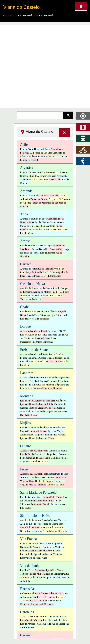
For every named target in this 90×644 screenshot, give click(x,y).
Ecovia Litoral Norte (51, 276)
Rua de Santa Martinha (31, 497)
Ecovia (23, 551)
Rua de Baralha (56, 354)
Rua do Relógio (54, 358)
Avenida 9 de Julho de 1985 (33, 219)
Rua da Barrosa (47, 253)
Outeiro (26, 446)
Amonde (26, 191)
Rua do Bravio (55, 601)
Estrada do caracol (29, 160)
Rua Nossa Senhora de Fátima (35, 427)
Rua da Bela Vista (59, 230)
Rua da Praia (33, 315)
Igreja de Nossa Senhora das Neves (37, 438)
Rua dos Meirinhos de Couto (50, 593)
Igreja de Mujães (56, 431)
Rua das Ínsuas (33, 276)
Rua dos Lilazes (42, 338)
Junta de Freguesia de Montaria (52, 411)
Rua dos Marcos (50, 520)
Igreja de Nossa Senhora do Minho (37, 404)
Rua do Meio (26, 233)
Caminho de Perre (55, 485)
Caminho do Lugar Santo (38, 458)
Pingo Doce (26, 508)
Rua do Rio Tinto (28, 385)
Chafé (24, 307)
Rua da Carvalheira (55, 574)
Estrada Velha (62, 315)
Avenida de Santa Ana (31, 520)
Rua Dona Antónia (54, 249)
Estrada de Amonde (30, 196)
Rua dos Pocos (27, 570)
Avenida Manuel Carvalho (55, 531)
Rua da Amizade (58, 504)
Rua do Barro (38, 249)
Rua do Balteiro (50, 272)
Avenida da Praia (28, 288)
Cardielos (27, 612)
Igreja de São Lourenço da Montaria (38, 401)
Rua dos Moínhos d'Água (50, 385)
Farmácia (62, 435)
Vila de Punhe (30, 566)
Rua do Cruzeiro (34, 531)
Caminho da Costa (39, 461)
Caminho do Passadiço (31, 547)
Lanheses (27, 373)
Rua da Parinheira (29, 246)
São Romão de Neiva (35, 516)
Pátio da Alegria (47, 315)
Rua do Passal (58, 624)
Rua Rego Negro (54, 296)
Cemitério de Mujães (37, 431)
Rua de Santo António (44, 226)
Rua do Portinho (45, 269)
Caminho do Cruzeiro (58, 156)
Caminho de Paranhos (36, 156)
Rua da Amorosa (28, 312)
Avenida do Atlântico (47, 312)
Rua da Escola (27, 454)
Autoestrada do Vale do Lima (34, 377)
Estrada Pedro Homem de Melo (35, 149)
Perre (24, 469)
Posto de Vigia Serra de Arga (43, 408)
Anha (24, 214)
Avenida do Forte (28, 269)
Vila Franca (28, 539)
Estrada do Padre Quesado (50, 543)
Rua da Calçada (43, 624)
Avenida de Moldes (42, 292)
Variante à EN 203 (57, 331)
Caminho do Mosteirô (53, 547)
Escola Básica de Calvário (40, 551)
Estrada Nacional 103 (30, 172)
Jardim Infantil (27, 435)
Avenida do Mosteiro (30, 527)
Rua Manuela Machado (31, 620)
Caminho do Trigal (43, 454)
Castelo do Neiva (33, 284)
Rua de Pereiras (28, 624)
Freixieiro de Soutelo (35, 350)
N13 (30, 153)
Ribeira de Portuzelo (36, 485)
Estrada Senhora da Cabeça (33, 358)
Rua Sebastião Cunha (54, 335)
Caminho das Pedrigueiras (41, 477)
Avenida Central (45, 288)
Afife (24, 145)
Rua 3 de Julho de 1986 (31, 335)
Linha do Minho (38, 577)
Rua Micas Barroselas (42, 342)
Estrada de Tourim (39, 199)
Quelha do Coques (44, 481)
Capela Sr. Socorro (29, 415)
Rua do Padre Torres (53, 497)
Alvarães (27, 168)
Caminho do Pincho (49, 196)
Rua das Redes (42, 319)
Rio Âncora (61, 401)
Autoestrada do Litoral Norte (34, 331)
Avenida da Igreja (43, 570)
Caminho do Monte (58, 451)
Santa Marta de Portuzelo (38, 492)
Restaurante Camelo (40, 504)
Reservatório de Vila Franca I (34, 558)
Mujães (25, 423)
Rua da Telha (55, 180)
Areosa (25, 241)
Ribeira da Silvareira (52, 388)
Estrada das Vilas (28, 543)
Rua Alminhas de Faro (40, 230)
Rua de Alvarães (38, 176)
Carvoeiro (27, 635)
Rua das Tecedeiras (46, 597)
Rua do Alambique (38, 601)
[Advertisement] (37, 65)
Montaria (27, 396)
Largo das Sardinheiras (46, 435)
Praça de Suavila (34, 272)
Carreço (26, 264)
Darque (25, 326)
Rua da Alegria (45, 246)
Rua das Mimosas (37, 574)
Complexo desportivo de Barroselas (37, 604)
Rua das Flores (27, 319)
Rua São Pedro (38, 361)
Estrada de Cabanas (42, 153)
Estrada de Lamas (38, 381)
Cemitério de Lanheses (58, 381)
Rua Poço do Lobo (50, 172)
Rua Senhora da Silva (44, 501)
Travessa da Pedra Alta (31, 299)
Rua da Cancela (53, 361)
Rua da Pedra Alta (36, 296)
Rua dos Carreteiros (39, 180)
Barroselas (28, 589)
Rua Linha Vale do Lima (55, 620)
